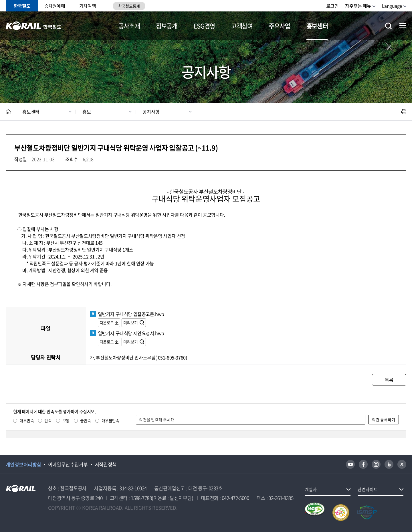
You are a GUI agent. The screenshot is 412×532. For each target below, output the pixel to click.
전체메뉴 (403, 26)
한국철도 (22, 6)
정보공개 (167, 26)
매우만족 (27, 420)
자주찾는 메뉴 (358, 6)
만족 (48, 420)
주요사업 (279, 26)
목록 (389, 380)
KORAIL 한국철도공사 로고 (34, 26)
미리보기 (131, 323)
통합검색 (388, 26)
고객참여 (242, 26)
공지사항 (151, 112)
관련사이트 (368, 489)
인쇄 (404, 112)
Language (392, 6)
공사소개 (129, 26)
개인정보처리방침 (23, 464)
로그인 (332, 6)
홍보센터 (317, 26)
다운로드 (107, 323)
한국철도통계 (129, 6)
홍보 (87, 112)
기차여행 (88, 6)
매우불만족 (111, 420)
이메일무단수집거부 (68, 464)
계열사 (311, 489)
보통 (66, 420)
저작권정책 (106, 464)
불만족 (86, 420)
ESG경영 (204, 26)
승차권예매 (55, 6)
